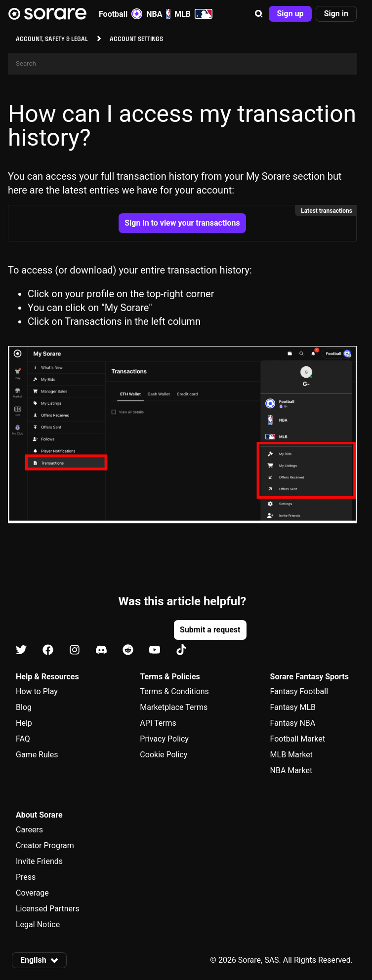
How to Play (37, 691)
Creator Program (45, 845)
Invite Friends (39, 861)
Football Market (298, 739)
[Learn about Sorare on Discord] (101, 650)
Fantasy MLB (293, 707)
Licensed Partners (48, 909)
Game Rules (37, 755)
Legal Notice (38, 924)
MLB (193, 14)
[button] (259, 14)
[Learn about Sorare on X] (21, 650)
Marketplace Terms (174, 707)
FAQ (23, 739)
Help (24, 723)
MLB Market (291, 755)
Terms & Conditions (174, 691)
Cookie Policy (164, 755)
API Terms (158, 723)
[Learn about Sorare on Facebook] (48, 650)
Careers (29, 830)
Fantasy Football (299, 691)
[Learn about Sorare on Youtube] (155, 650)
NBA (158, 14)
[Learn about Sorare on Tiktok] (181, 650)
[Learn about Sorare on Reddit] (128, 650)
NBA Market (291, 770)
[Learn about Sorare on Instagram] (75, 650)
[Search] (182, 64)
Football (121, 14)
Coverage (32, 893)
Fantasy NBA (293, 723)
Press (26, 877)
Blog (24, 707)
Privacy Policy (164, 739)
